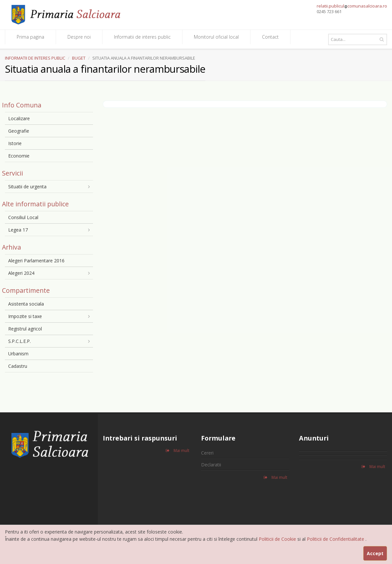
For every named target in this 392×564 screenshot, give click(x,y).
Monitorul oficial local (216, 37)
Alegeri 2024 (21, 273)
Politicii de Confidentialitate (336, 539)
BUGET (79, 58)
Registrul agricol (25, 329)
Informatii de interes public (142, 37)
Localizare (19, 118)
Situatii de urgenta (27, 187)
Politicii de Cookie (278, 539)
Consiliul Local (23, 217)
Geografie (19, 131)
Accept (375, 553)
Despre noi (79, 37)
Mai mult (177, 451)
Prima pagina (30, 37)
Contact (270, 37)
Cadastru (18, 366)
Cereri (207, 453)
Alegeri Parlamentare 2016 (36, 261)
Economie (19, 156)
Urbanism (18, 354)
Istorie (15, 143)
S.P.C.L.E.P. (19, 341)
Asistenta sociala (26, 304)
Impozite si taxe (25, 316)
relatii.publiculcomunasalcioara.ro (352, 6)
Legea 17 (18, 230)
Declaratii (211, 465)
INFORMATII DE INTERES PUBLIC (35, 58)
